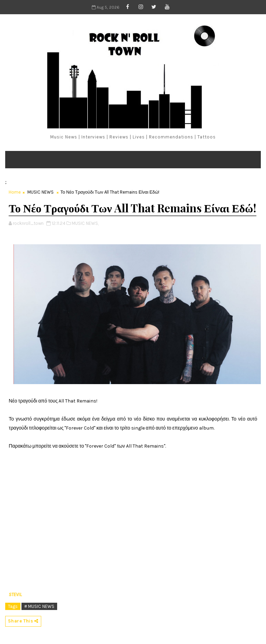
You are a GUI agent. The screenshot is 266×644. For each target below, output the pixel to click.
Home (15, 192)
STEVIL (15, 595)
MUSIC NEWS (41, 192)
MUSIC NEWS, (85, 223)
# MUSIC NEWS (39, 606)
